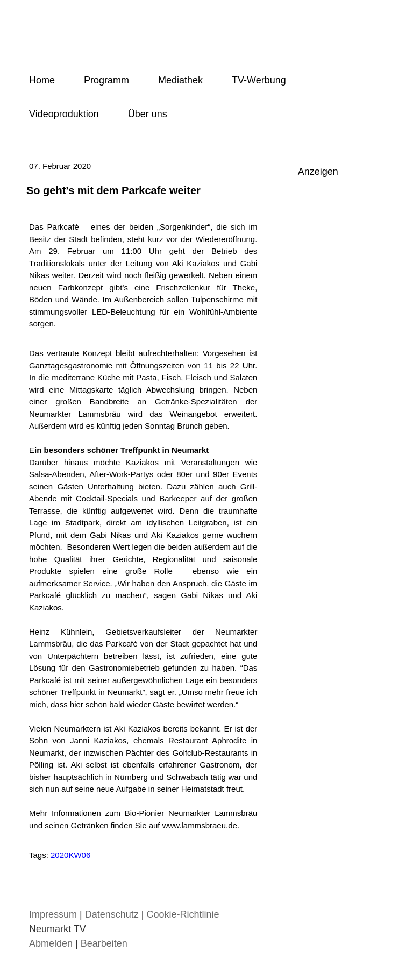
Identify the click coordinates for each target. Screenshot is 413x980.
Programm (106, 80)
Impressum (53, 914)
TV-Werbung (259, 80)
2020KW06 (70, 855)
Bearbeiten (104, 943)
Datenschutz (112, 914)
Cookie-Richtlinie (183, 914)
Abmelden (52, 943)
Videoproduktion (64, 114)
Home (42, 80)
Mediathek (180, 80)
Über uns (148, 114)
